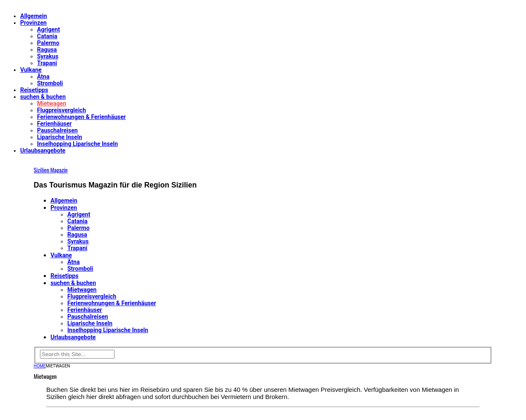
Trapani (47, 63)
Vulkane (31, 70)
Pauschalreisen (57, 130)
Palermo (48, 43)
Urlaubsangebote (43, 151)
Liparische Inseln (60, 137)
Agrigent (48, 29)
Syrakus (48, 56)
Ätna (43, 77)
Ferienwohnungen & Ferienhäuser (81, 117)
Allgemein (34, 16)
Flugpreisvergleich (61, 110)
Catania (47, 36)
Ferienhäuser (54, 124)
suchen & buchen (43, 97)
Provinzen (33, 23)
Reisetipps (34, 90)
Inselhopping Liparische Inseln (77, 144)
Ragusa (47, 50)
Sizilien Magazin (51, 170)
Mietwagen (52, 103)
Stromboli (50, 83)
